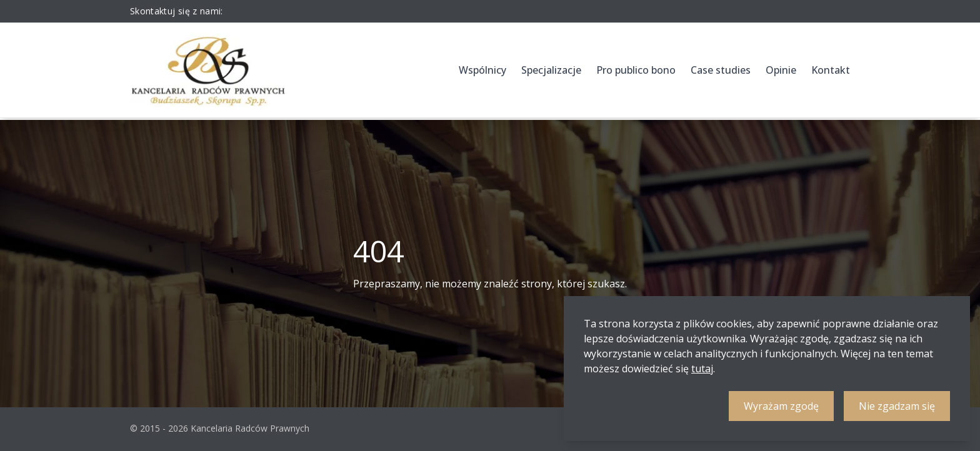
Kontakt (831, 70)
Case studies (721, 70)
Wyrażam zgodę (781, 406)
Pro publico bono (636, 70)
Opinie (781, 70)
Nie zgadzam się (897, 406)
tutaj (702, 369)
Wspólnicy (482, 70)
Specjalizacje (551, 70)
